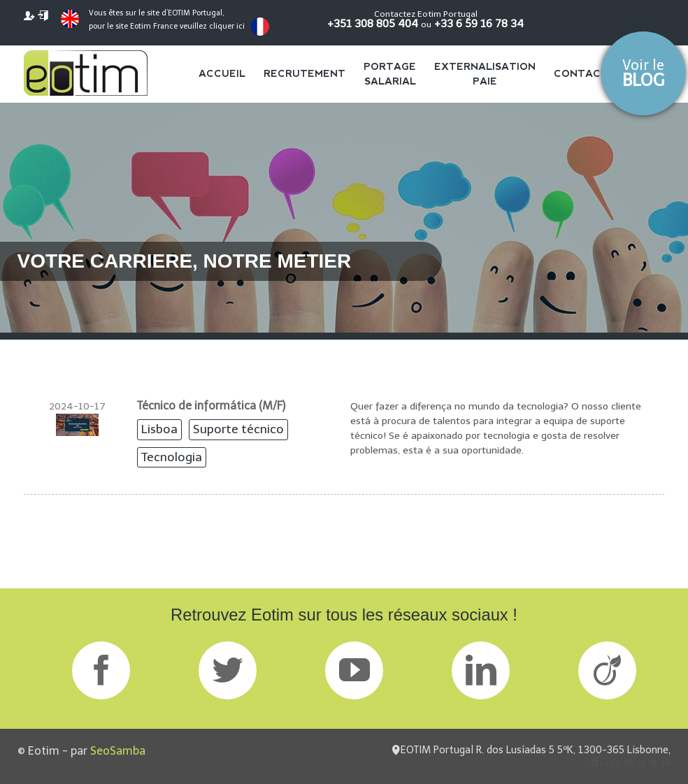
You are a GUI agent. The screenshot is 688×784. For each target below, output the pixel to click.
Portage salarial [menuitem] (390, 74)
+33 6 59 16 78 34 (479, 23)
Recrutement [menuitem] (304, 73)
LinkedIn (481, 670)
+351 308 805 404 (373, 23)
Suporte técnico (238, 429)
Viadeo (607, 670)
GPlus (354, 670)
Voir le (643, 73)
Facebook (101, 670)
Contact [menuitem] (581, 73)
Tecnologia (172, 457)
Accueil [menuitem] (222, 73)
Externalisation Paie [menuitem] (485, 74)
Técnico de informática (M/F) (211, 406)
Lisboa (159, 429)
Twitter (228, 670)
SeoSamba (118, 751)
